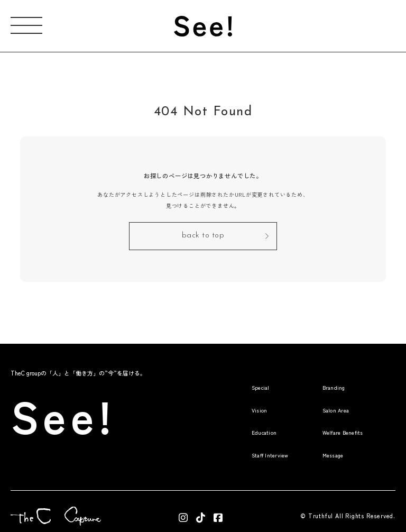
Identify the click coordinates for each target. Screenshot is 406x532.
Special (229, 374)
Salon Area (323, 396)
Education (234, 418)
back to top (203, 233)
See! (81, 396)
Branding (320, 374)
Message (319, 440)
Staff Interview (243, 440)
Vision (227, 396)
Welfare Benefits (334, 418)
